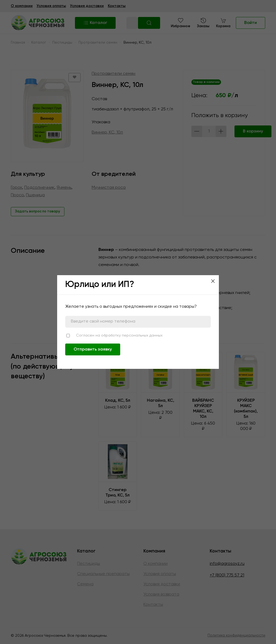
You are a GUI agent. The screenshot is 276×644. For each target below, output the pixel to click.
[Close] (213, 281)
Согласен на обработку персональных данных (119, 335)
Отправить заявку (93, 349)
